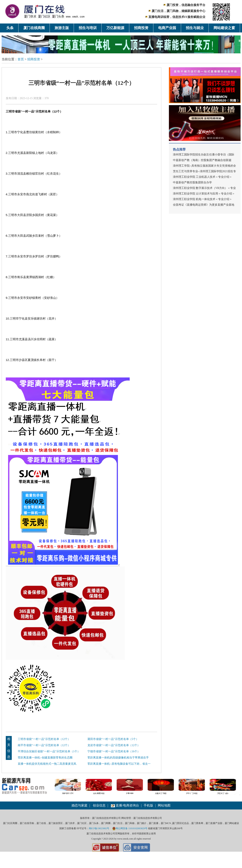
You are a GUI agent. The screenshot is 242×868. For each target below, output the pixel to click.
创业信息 (99, 805)
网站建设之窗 (224, 28)
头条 (10, 28)
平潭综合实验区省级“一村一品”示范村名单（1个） (49, 751)
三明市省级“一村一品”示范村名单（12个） (44, 739)
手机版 (148, 805)
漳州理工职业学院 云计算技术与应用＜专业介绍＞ (204, 194)
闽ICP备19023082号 (99, 828)
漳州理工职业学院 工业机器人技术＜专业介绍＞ (203, 177)
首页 (21, 59)
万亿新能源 (115, 28)
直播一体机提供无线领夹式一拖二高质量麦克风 (47, 764)
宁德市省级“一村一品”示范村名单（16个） (114, 751)
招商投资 (141, 28)
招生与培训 (88, 28)
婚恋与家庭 (79, 805)
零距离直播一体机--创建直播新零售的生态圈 (45, 758)
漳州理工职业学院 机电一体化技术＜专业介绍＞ (203, 199)
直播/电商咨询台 (125, 805)
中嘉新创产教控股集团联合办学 (192, 182)
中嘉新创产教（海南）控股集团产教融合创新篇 (202, 160)
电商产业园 (167, 28)
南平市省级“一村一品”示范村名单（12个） (44, 745)
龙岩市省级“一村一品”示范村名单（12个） (114, 745)
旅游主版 (62, 28)
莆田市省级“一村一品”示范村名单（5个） (113, 739)
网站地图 (164, 805)
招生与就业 (195, 28)
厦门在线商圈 (34, 28)
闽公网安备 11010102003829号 (130, 828)
